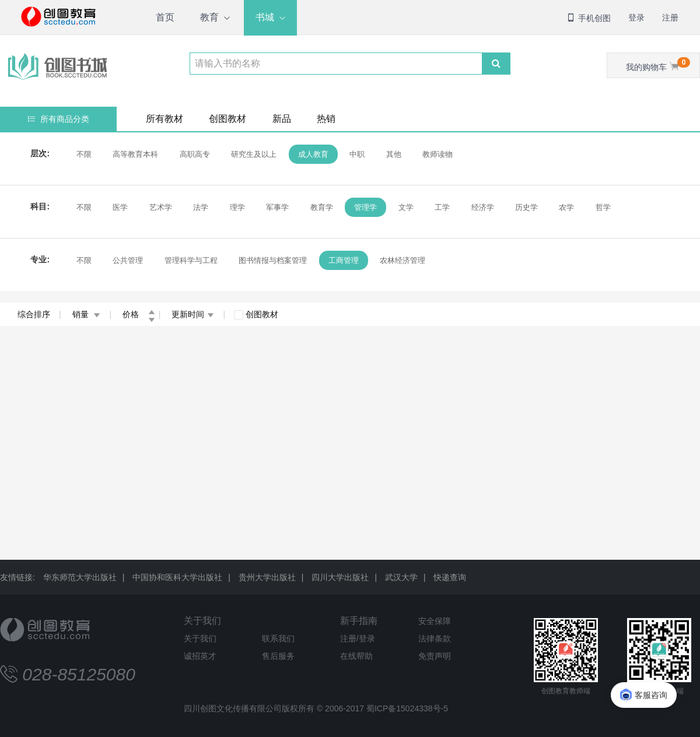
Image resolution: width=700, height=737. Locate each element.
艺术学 (161, 207)
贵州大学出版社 (267, 577)
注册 (670, 17)
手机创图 (589, 18)
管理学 (365, 207)
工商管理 (344, 260)
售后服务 (278, 656)
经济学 (483, 207)
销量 (87, 314)
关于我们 (202, 621)
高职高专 (195, 154)
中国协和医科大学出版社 (177, 577)
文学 (406, 207)
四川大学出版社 (340, 577)
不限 (84, 154)
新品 (282, 119)
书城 (265, 17)
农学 (566, 207)
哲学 (603, 207)
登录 (636, 17)
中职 (357, 154)
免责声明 (435, 656)
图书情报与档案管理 (273, 260)
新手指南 (359, 621)
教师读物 (437, 154)
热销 (326, 119)
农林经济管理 (402, 260)
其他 (394, 154)
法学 (201, 207)
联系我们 (278, 638)
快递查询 (450, 577)
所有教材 (164, 119)
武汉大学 (401, 577)
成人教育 (313, 154)
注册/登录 (358, 638)
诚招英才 (200, 656)
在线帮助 (356, 656)
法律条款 (435, 638)
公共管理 (128, 260)
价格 (139, 314)
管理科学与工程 (191, 260)
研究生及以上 (254, 154)
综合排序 (34, 314)
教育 (209, 17)
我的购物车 (658, 64)
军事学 (277, 207)
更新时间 (193, 314)
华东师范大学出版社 (80, 577)
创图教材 (228, 119)
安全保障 (435, 621)
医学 (120, 207)
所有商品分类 (59, 119)
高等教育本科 (135, 154)
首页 (165, 17)
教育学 (322, 207)
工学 (442, 207)
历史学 (526, 207)
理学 (237, 207)
